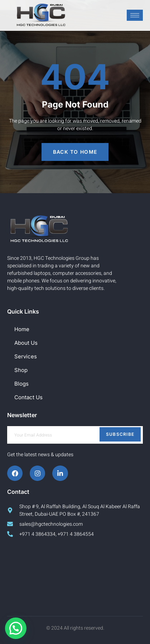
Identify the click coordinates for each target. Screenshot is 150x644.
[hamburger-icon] (135, 15)
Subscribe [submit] (120, 434)
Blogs (21, 384)
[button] (16, 628)
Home (22, 329)
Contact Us (28, 397)
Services (26, 356)
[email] (75, 435)
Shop (21, 370)
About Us (26, 343)
